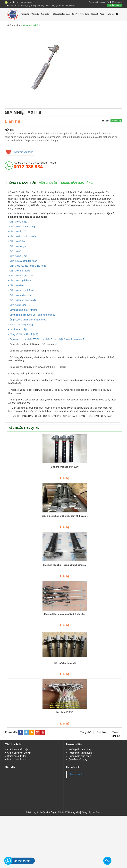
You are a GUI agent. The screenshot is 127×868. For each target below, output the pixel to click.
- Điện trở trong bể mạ (19, 280)
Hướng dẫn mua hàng (76, 183)
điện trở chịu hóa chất (65, 663)
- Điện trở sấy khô (17, 231)
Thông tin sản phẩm (21, 183)
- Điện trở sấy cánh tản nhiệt (23, 261)
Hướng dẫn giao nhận (80, 756)
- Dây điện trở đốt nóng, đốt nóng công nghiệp (32, 315)
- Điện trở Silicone (17, 305)
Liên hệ (111, 14)
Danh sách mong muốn (99, 2)
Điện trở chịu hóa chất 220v (65, 467)
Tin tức (75, 14)
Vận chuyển (48, 183)
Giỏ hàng (115, 5)
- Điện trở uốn (15, 251)
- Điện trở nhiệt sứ (17, 256)
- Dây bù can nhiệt (17, 329)
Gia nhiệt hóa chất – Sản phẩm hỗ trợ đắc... (65, 565)
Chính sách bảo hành (61, 14)
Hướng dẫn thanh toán (80, 753)
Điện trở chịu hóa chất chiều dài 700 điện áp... (65, 516)
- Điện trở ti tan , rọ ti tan (21, 276)
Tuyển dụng (84, 14)
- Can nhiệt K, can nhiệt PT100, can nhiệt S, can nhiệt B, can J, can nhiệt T (46, 339)
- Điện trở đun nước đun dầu (23, 236)
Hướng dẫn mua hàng (80, 749)
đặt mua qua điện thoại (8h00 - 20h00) (36, 165)
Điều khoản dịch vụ (17, 759)
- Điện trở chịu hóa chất (20, 295)
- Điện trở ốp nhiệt (17, 222)
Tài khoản (116, 2)
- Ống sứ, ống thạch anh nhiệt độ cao (27, 320)
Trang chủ (25, 14)
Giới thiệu (35, 14)
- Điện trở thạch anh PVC (21, 290)
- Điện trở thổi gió (17, 246)
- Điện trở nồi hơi (17, 241)
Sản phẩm (46, 14)
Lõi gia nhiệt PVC (65, 712)
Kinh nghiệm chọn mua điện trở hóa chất (65, 614)
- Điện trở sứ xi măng (19, 271)
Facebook (77, 774)
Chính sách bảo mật (18, 749)
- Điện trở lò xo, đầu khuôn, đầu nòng (27, 266)
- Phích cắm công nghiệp (21, 325)
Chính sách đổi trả (17, 756)
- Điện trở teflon (16, 285)
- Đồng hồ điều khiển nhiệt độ (23, 334)
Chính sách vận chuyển (19, 753)
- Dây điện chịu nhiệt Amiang (23, 310)
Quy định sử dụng (78, 759)
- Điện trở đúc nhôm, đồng (22, 227)
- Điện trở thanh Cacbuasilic (22, 300)
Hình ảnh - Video (98, 14)
